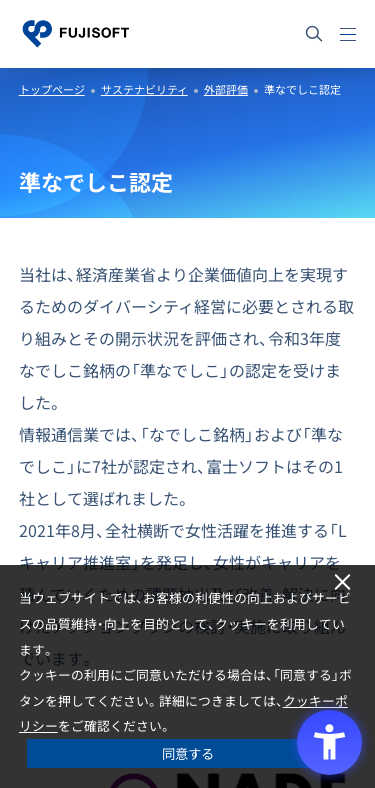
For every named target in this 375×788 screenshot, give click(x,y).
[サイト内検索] (314, 34)
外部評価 (226, 89)
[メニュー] (348, 34)
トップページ (52, 89)
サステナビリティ (144, 89)
